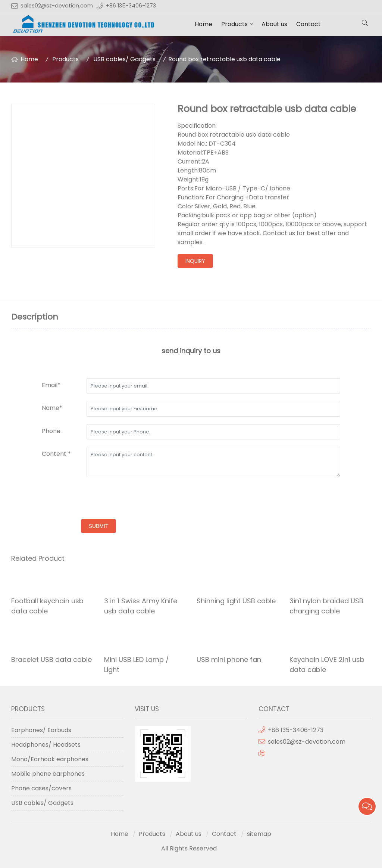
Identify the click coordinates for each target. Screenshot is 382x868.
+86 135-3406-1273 (131, 6)
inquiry (195, 261)
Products (234, 24)
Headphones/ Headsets (46, 745)
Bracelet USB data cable (51, 659)
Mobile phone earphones (48, 774)
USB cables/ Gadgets (124, 59)
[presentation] (98, 499)
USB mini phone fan (229, 659)
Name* (52, 408)
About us (274, 24)
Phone (51, 431)
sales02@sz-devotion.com (57, 6)
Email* (51, 385)
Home (203, 24)
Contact (309, 24)
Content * (56, 454)
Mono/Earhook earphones (50, 759)
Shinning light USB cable (236, 601)
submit (99, 526)
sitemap (259, 834)
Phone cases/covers (41, 788)
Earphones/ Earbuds (41, 730)
